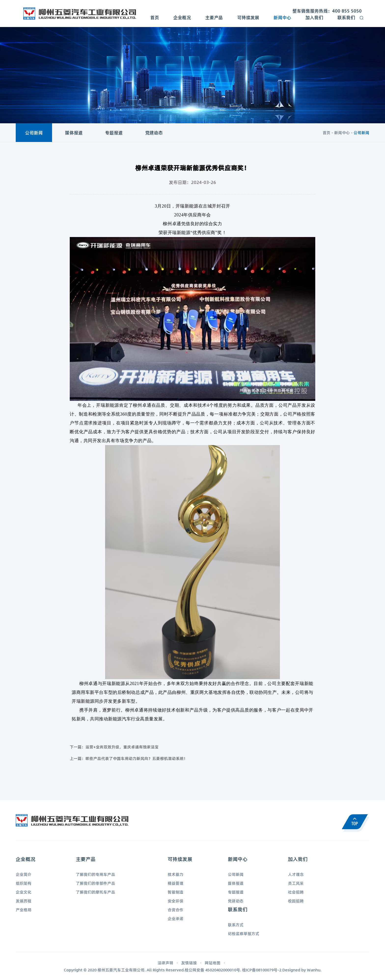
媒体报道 (74, 133)
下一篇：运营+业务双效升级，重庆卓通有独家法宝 (114, 747)
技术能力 (176, 874)
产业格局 (24, 910)
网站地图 (213, 963)
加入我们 (314, 17)
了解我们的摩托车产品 (96, 892)
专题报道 (114, 133)
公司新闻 (34, 133)
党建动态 (154, 133)
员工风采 (296, 883)
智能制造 (176, 892)
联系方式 (236, 925)
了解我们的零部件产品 (96, 883)
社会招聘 (296, 892)
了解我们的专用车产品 (96, 874)
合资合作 (176, 910)
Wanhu (314, 970)
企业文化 (24, 892)
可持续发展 (248, 17)
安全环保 (176, 901)
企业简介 (24, 874)
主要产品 (214, 17)
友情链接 (189, 963)
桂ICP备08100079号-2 (262, 970)
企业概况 (182, 17)
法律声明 (165, 963)
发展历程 (24, 901)
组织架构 (24, 883)
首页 (155, 17)
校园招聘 (296, 901)
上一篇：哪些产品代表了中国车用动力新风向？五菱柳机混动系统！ (129, 758)
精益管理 (176, 883)
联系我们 (346, 17)
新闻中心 (282, 17)
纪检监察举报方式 (244, 933)
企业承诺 (176, 918)
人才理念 (296, 874)
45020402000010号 (223, 970)
